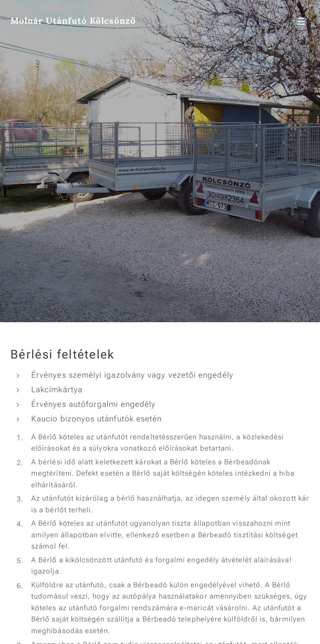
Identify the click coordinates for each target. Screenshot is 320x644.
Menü (301, 21)
